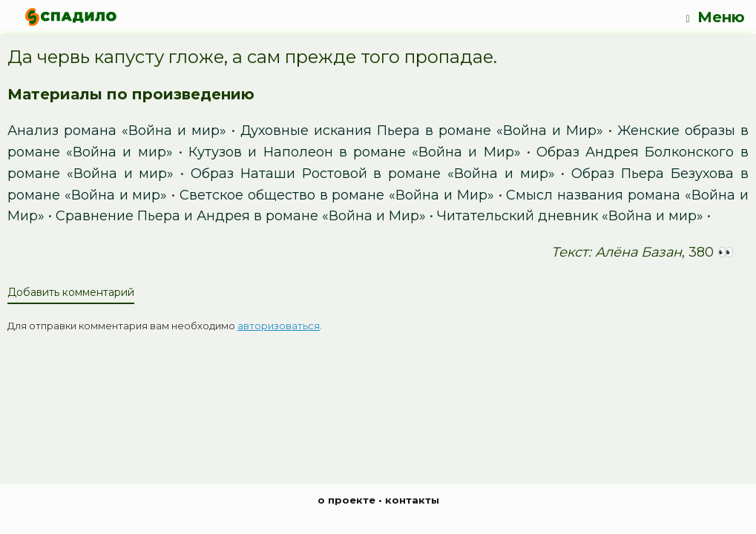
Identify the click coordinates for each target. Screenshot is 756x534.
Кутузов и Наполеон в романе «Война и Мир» (355, 152)
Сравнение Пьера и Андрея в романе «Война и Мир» (241, 216)
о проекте (346, 500)
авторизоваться (279, 326)
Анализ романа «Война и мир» (117, 131)
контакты (412, 500)
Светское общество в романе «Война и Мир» (337, 195)
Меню (715, 17)
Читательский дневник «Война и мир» (570, 216)
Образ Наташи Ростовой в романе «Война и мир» (373, 174)
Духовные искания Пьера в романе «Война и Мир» (422, 131)
